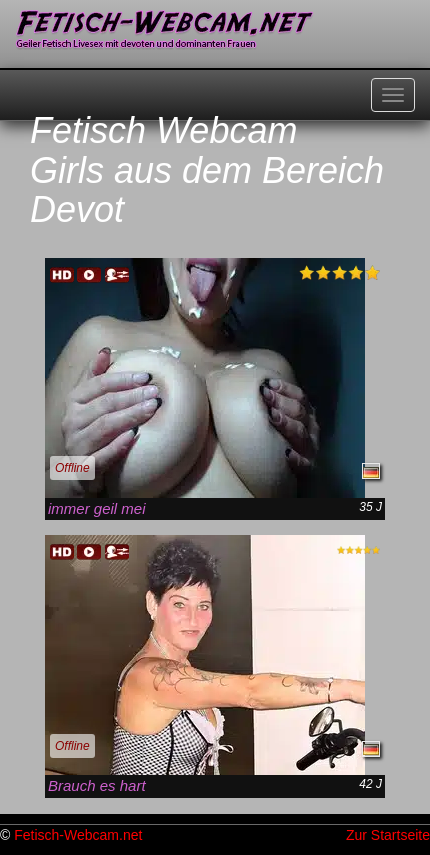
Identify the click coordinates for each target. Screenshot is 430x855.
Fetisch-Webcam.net (78, 835)
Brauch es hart (97, 785)
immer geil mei (97, 508)
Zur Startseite (388, 835)
